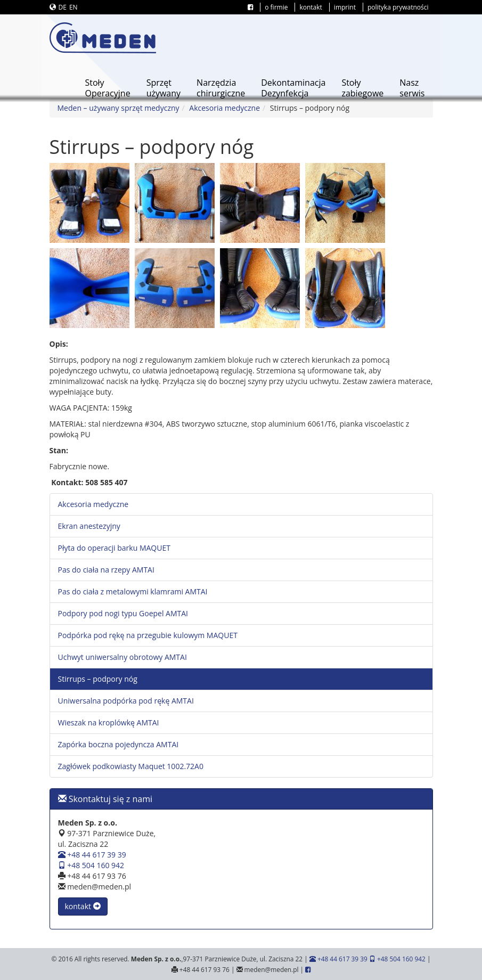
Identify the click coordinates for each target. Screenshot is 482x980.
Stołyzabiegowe (362, 88)
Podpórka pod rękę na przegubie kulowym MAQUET (148, 635)
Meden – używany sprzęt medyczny (119, 108)
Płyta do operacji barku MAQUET (114, 548)
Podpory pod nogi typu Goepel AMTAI (123, 613)
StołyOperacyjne (107, 88)
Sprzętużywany (164, 88)
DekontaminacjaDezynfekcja (293, 88)
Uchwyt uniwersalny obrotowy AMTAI (122, 657)
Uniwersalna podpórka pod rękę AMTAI (126, 701)
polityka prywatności (398, 7)
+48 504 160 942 (91, 865)
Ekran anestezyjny (89, 526)
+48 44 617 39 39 (92, 855)
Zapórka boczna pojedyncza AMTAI (119, 744)
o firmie (276, 7)
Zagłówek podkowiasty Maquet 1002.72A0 (131, 766)
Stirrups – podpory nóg (98, 679)
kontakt (311, 7)
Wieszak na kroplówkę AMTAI (109, 722)
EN (73, 7)
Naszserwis (412, 88)
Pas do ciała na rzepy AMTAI (106, 570)
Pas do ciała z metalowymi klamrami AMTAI (133, 591)
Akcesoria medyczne (224, 108)
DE (63, 7)
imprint (345, 7)
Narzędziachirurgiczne (221, 88)
